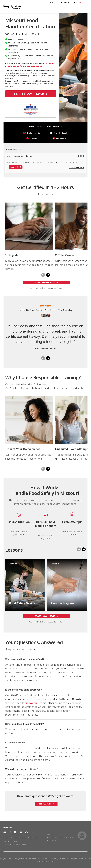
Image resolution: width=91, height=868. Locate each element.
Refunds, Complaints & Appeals (15, 845)
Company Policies (18, 838)
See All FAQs (46, 804)
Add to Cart (16, 167)
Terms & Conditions (11, 841)
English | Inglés (32, 133)
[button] (48, 275)
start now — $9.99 (31, 94)
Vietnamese (59, 138)
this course (30, 703)
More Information (76, 168)
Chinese (32, 138)
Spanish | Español (59, 133)
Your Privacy (33, 838)
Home (6, 838)
